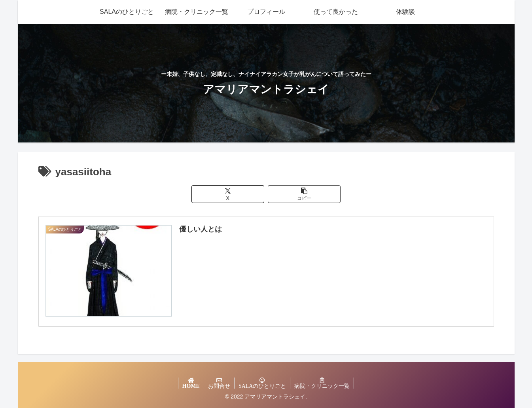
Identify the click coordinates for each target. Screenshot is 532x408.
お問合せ (219, 386)
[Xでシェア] (228, 194)
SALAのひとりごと (262, 386)
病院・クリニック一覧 (322, 386)
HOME (191, 386)
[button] (304, 194)
